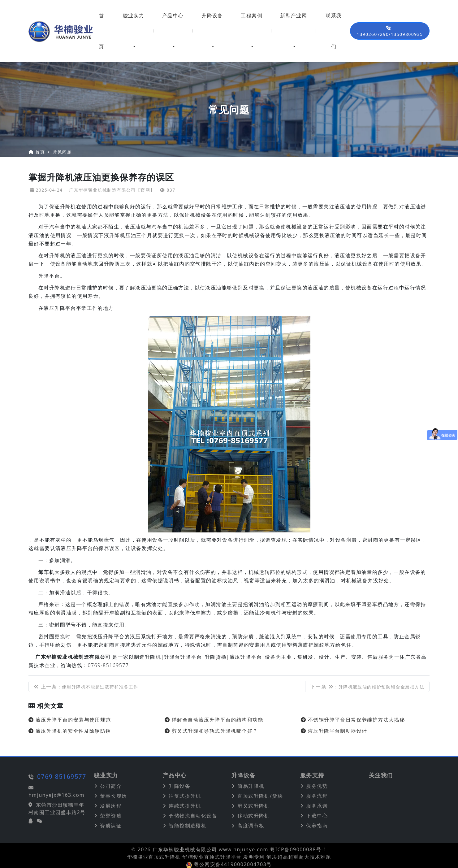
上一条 (86, 687)
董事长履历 (113, 796)
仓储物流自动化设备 (193, 816)
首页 (101, 31)
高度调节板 (251, 826)
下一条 (367, 687)
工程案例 (252, 15)
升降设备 (212, 15)
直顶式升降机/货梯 (260, 796)
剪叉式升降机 (253, 806)
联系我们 (334, 31)
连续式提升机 (185, 806)
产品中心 (173, 15)
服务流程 (317, 796)
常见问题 (63, 152)
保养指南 (317, 826)
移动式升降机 (253, 816)
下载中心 (317, 816)
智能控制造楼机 (188, 826)
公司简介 (111, 786)
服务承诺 (317, 806)
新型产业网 (294, 15)
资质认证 (111, 826)
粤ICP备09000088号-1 (298, 849)
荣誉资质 (111, 816)
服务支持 (312, 775)
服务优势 (317, 786)
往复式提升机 (185, 796)
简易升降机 (251, 786)
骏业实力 (134, 15)
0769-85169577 (44, 777)
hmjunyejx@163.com (39, 795)
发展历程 (111, 806)
